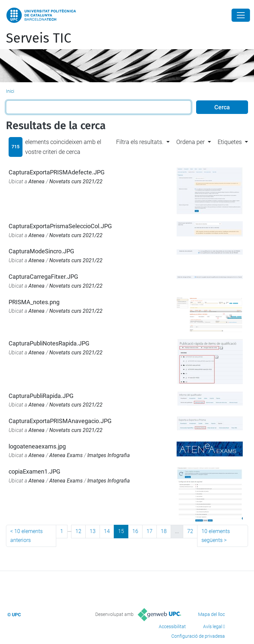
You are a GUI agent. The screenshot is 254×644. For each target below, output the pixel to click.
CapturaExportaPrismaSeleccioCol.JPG (60, 226)
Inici (10, 91)
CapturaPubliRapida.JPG (41, 396)
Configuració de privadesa (198, 636)
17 (149, 531)
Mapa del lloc (212, 614)
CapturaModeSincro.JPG (41, 251)
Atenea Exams (66, 455)
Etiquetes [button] (230, 142)
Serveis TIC (39, 38)
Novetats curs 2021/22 (76, 181)
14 (107, 531)
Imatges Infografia (109, 455)
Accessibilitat (172, 626)
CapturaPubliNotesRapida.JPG (49, 343)
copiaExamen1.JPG (34, 471)
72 (190, 531)
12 (78, 531)
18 (164, 531)
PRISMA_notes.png (34, 302)
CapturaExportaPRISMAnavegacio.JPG (60, 421)
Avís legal (213, 626)
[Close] (241, 15)
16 (135, 531)
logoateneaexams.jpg (37, 446)
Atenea (37, 181)
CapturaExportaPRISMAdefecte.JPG (57, 172)
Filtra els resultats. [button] (140, 142)
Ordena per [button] (190, 142)
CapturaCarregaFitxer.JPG (43, 277)
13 (93, 531)
